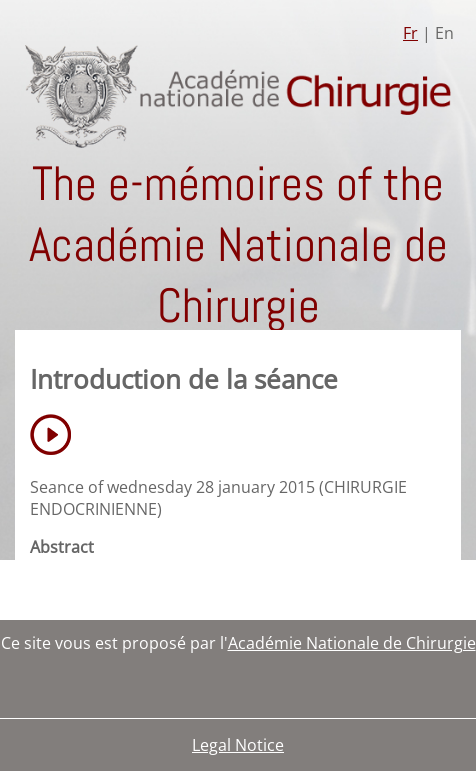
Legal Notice (238, 745)
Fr (410, 33)
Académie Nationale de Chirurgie (352, 643)
